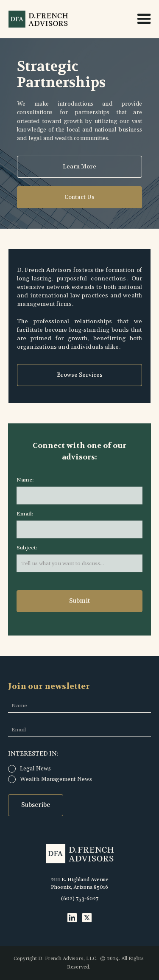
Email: (25, 514)
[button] (140, 19)
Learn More (79, 167)
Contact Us (79, 197)
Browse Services (80, 375)
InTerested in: (33, 754)
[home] (36, 19)
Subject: (27, 548)
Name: (25, 480)
